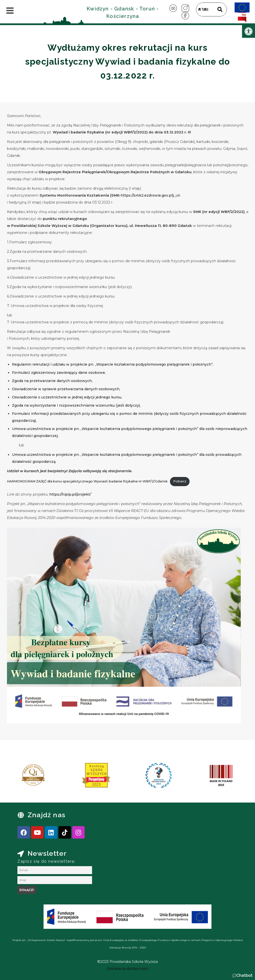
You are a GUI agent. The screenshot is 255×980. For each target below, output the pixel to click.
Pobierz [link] (180, 481)
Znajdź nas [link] (47, 815)
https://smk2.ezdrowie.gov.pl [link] (147, 195)
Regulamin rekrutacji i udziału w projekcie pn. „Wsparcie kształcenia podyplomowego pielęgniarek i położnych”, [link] (113, 364)
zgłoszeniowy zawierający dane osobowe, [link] (68, 373)
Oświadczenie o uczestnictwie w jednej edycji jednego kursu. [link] (67, 397)
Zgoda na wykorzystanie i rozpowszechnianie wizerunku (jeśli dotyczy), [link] (76, 405)
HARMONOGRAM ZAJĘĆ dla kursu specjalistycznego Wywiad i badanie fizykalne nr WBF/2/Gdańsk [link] (87, 481)
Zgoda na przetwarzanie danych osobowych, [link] (52, 381)
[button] (242, 976)
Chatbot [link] (244, 975)
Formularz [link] (22, 373)
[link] (249, 31)
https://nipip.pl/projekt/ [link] (70, 494)
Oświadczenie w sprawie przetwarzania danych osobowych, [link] (66, 389)
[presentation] (20, 777)
